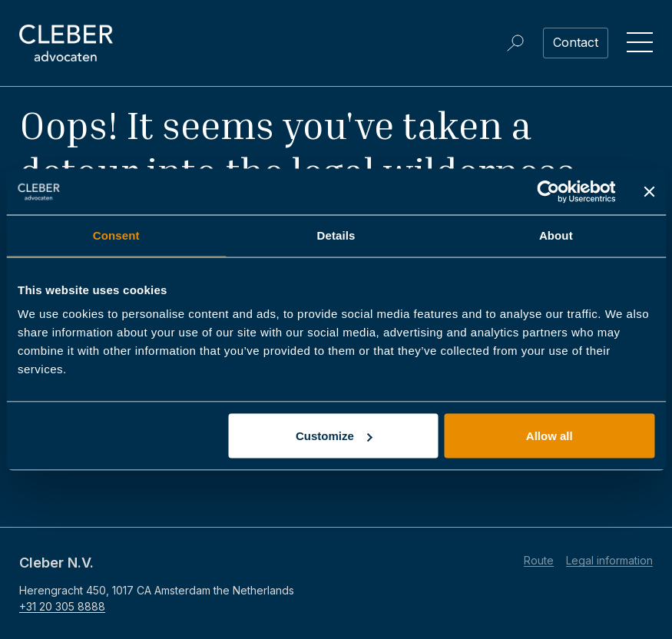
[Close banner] (649, 192)
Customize (334, 436)
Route (539, 560)
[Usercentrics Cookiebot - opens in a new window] (548, 192)
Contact (576, 42)
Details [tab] (336, 235)
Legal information (609, 560)
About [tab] (556, 235)
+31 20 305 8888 (62, 606)
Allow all (550, 436)
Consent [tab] (116, 235)
